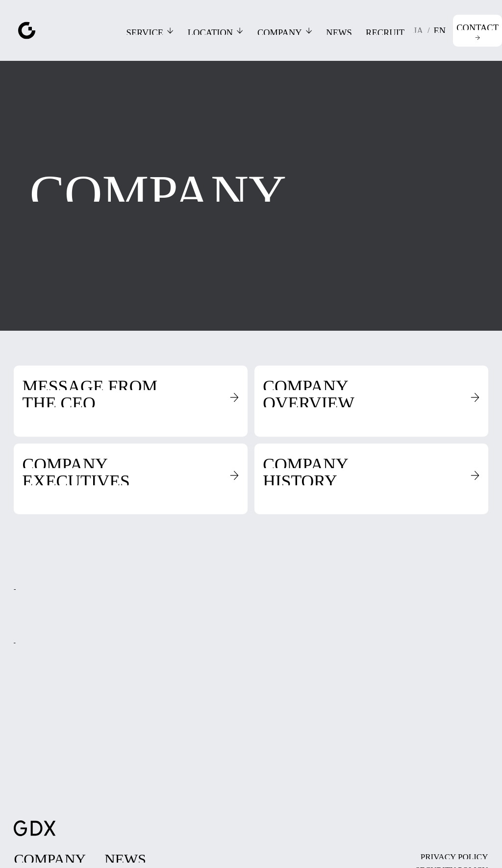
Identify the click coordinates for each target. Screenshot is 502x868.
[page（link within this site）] (50, 856)
